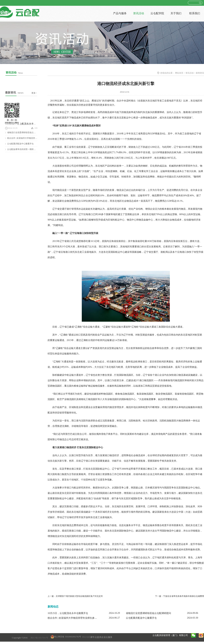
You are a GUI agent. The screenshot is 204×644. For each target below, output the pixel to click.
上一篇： (75, 596)
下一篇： (180, 596)
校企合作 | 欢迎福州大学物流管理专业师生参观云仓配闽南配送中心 (83, 618)
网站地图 (86, 637)
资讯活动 (190, 73)
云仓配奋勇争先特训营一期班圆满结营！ (26, 149)
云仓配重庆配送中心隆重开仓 (20, 144)
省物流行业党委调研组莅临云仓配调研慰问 (27, 132)
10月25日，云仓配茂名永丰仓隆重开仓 (25, 124)
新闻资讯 (200, 73)
